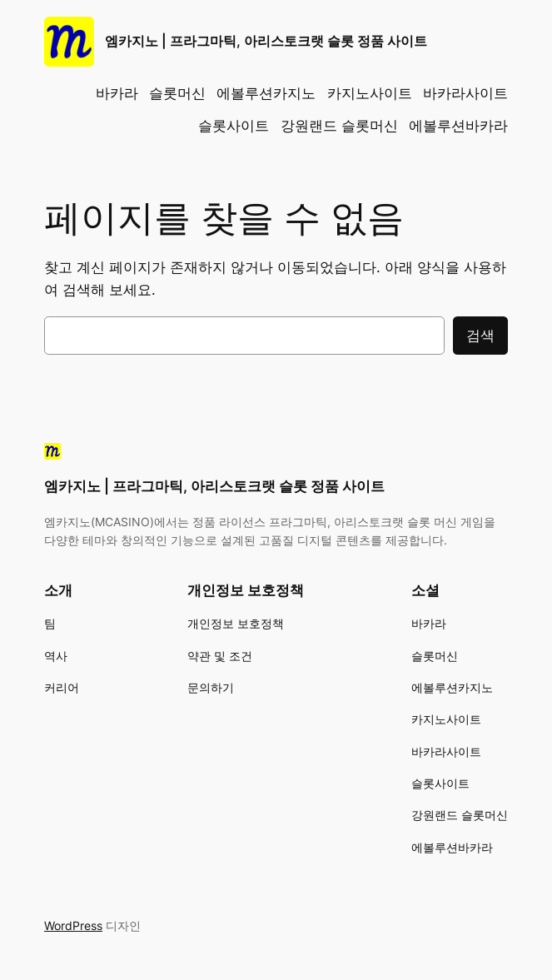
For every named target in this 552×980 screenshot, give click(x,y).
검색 (480, 336)
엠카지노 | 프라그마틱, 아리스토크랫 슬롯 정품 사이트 (266, 41)
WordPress (73, 925)
